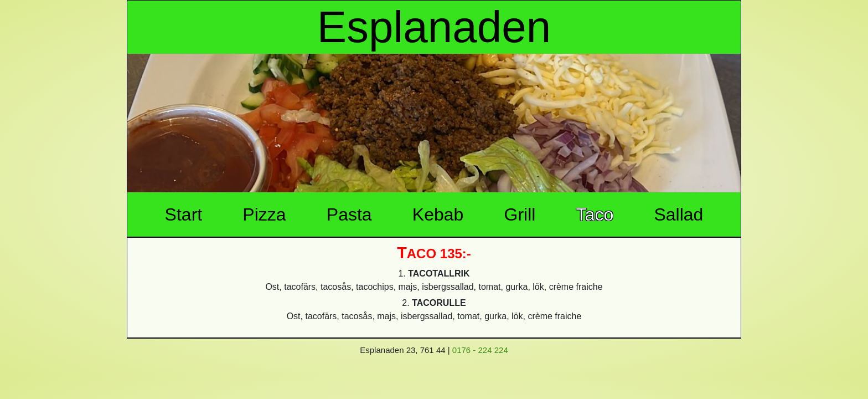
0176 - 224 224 (480, 350)
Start (184, 214)
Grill (520, 214)
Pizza (264, 214)
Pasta (349, 214)
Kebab (438, 214)
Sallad (678, 214)
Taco (595, 214)
